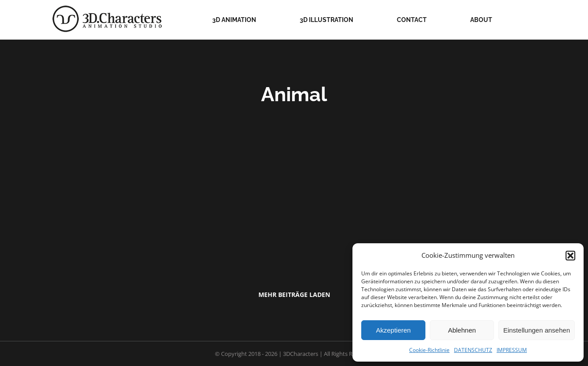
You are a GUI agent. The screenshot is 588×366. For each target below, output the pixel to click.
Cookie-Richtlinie (429, 350)
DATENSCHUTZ (473, 350)
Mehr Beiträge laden (294, 295)
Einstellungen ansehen (537, 330)
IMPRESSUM (512, 350)
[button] (570, 256)
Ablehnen (462, 330)
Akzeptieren (393, 330)
